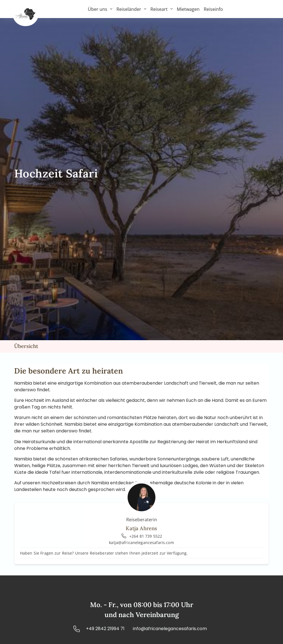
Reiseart (162, 9)
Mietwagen (188, 9)
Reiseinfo (213, 9)
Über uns (100, 9)
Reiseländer (131, 9)
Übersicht (26, 346)
